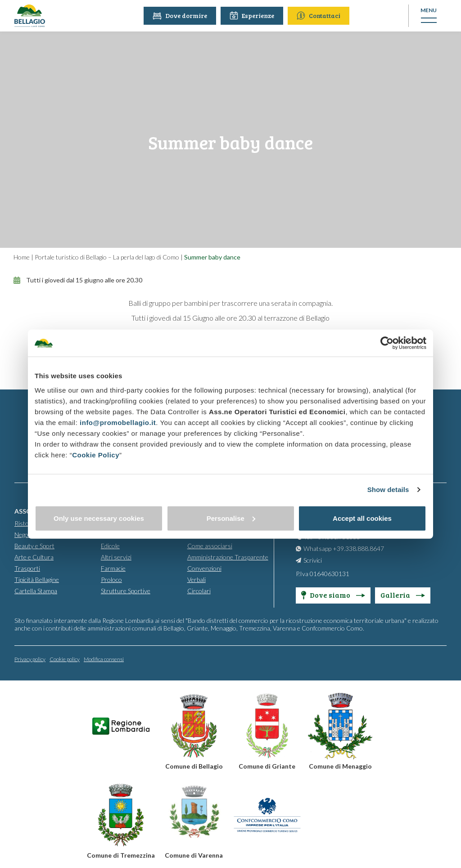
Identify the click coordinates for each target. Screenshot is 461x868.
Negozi (23, 535)
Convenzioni (204, 568)
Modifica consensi (104, 659)
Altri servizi (116, 557)
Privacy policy (30, 659)
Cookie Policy (96, 454)
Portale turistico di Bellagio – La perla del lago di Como (107, 257)
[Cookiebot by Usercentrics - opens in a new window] (387, 343)
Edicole (110, 546)
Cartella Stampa (36, 591)
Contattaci (320, 16)
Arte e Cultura (34, 557)
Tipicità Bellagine (37, 579)
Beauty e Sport (34, 546)
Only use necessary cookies (99, 518)
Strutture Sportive (126, 591)
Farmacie (113, 568)
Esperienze (254, 16)
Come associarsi (210, 546)
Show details (388, 490)
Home (22, 257)
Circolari (199, 591)
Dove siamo (333, 595)
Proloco (111, 579)
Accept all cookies (362, 518)
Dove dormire (182, 16)
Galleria (403, 595)
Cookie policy (65, 659)
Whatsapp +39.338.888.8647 (344, 548)
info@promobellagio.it (118, 422)
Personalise (231, 518)
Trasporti (27, 568)
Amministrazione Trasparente (228, 557)
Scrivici (313, 560)
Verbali (197, 579)
